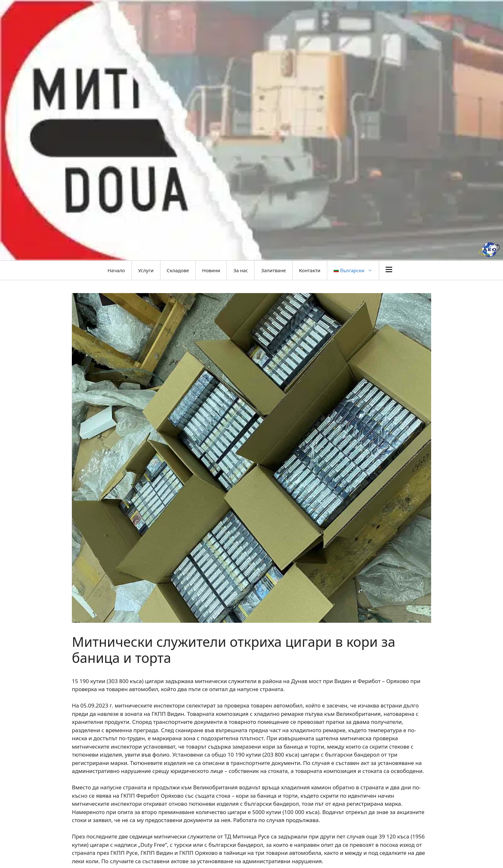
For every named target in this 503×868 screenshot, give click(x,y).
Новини (211, 270)
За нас (241, 270)
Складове (178, 270)
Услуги (146, 270)
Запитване (273, 270)
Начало (116, 270)
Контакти (310, 270)
